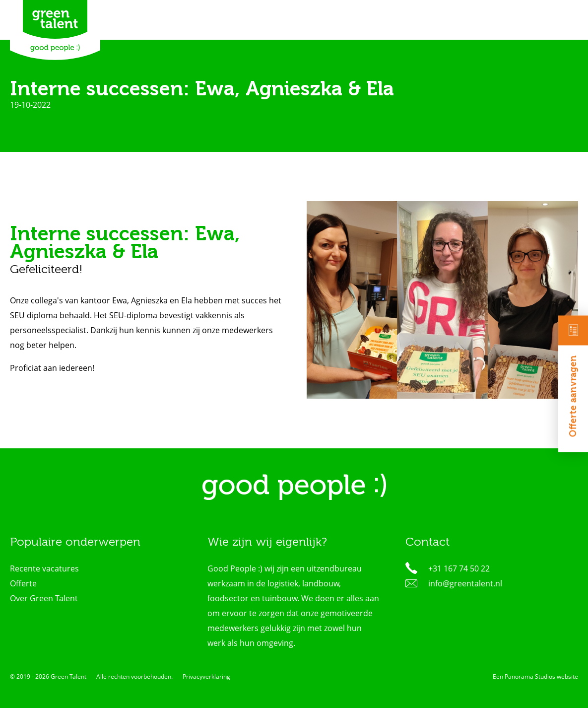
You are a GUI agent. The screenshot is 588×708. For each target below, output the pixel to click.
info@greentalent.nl (465, 583)
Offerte (23, 583)
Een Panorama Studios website (535, 676)
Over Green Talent (44, 598)
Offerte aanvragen (573, 377)
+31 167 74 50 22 (459, 568)
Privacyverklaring (206, 676)
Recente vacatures (44, 568)
